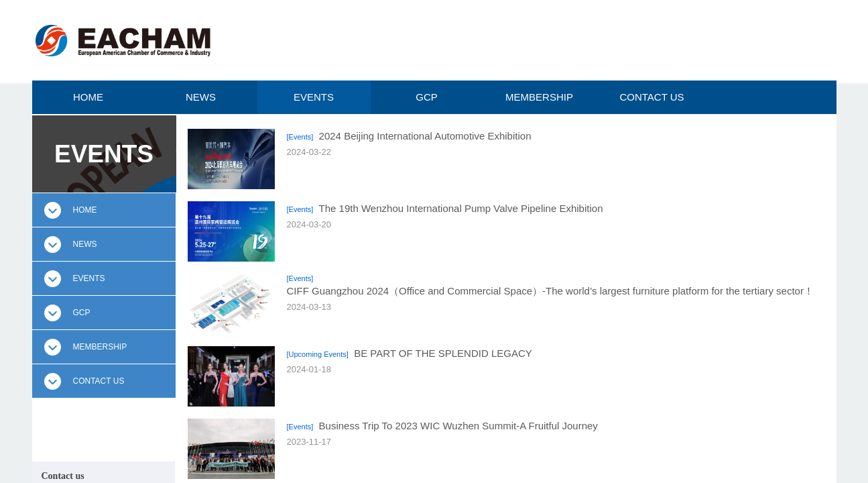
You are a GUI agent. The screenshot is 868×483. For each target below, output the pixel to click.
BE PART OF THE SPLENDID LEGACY (443, 353)
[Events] (300, 137)
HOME (88, 97)
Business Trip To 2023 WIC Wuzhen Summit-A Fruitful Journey (458, 426)
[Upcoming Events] (318, 354)
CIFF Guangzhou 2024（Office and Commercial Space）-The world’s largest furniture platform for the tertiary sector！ (550, 291)
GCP (427, 97)
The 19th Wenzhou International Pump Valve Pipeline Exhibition (461, 208)
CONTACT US (652, 97)
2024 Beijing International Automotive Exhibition (425, 136)
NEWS (201, 97)
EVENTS (314, 97)
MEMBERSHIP (539, 97)
